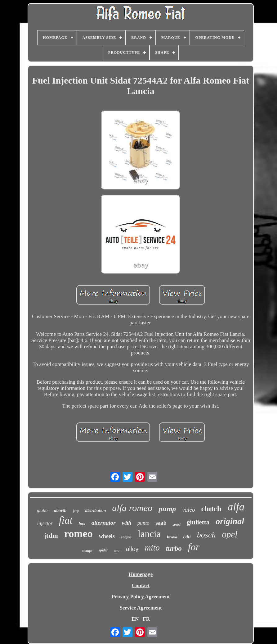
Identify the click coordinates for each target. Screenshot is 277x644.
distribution (96, 511)
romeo (78, 534)
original (230, 521)
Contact (141, 585)
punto (143, 523)
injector (45, 523)
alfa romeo (132, 508)
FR (146, 619)
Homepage (141, 574)
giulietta (198, 522)
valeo (188, 510)
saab (161, 523)
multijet (87, 551)
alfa (236, 507)
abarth (60, 510)
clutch (211, 509)
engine (126, 537)
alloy (132, 549)
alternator (104, 523)
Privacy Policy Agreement (141, 597)
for (194, 547)
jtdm (51, 535)
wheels (107, 536)
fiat (66, 520)
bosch (206, 535)
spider (103, 550)
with (127, 523)
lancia (149, 534)
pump (167, 509)
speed (177, 524)
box (82, 524)
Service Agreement (141, 608)
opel (230, 534)
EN (135, 619)
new (117, 551)
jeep (76, 511)
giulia (42, 510)
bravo (172, 537)
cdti (187, 537)
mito (152, 548)
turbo (174, 548)
